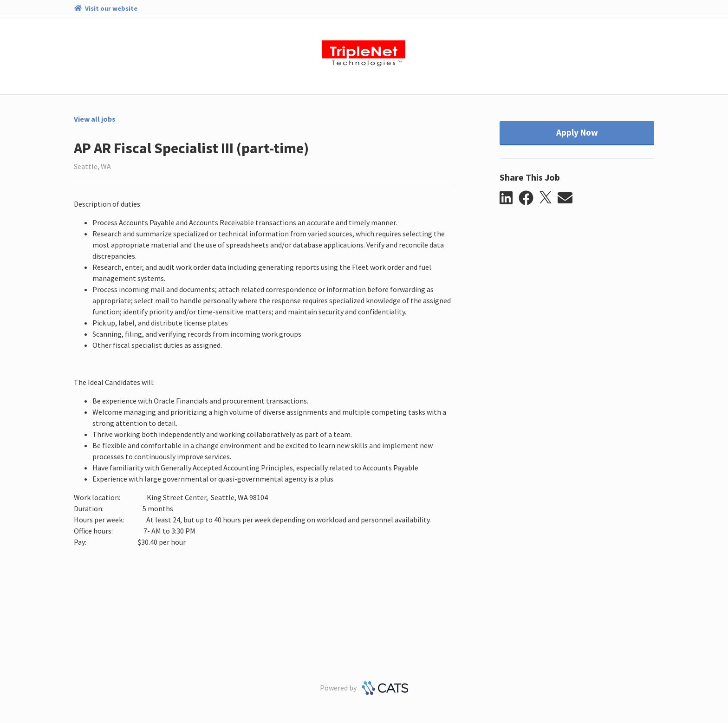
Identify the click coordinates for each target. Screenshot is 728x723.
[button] (509, 198)
